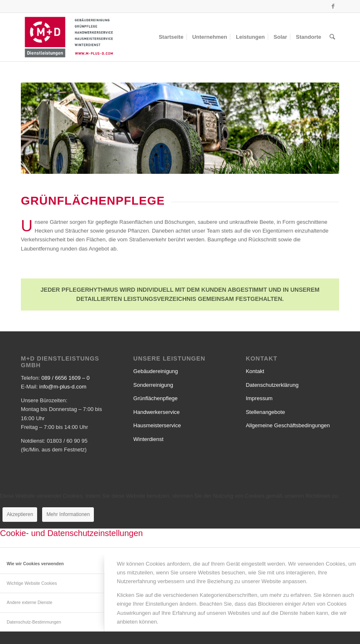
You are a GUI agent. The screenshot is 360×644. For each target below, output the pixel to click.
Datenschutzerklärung (272, 385)
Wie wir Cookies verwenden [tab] (35, 564)
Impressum (259, 398)
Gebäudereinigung (156, 371)
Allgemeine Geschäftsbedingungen (288, 425)
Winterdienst (149, 439)
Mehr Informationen (68, 514)
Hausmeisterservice (157, 425)
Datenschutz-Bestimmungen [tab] (34, 622)
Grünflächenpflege (156, 398)
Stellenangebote (265, 412)
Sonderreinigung (153, 385)
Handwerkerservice (157, 412)
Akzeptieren (20, 514)
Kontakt (255, 371)
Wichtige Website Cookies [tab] (32, 583)
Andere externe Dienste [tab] (29, 603)
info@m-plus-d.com (63, 387)
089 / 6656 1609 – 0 (65, 378)
